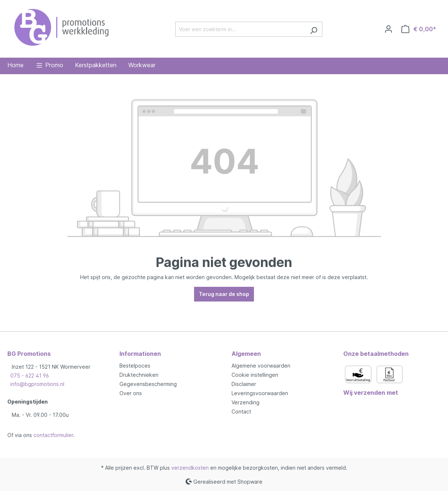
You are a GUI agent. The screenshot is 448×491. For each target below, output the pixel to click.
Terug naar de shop (224, 294)
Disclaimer (244, 384)
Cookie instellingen (255, 375)
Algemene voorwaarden (261, 366)
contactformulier (53, 435)
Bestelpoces (135, 366)
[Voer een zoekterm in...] (240, 29)
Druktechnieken (139, 375)
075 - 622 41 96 (30, 376)
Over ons (131, 393)
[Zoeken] (314, 29)
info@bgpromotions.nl (37, 384)
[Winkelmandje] (419, 29)
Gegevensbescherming (148, 384)
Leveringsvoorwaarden (260, 393)
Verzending (245, 402)
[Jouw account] (388, 29)
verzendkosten (190, 468)
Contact (241, 411)
